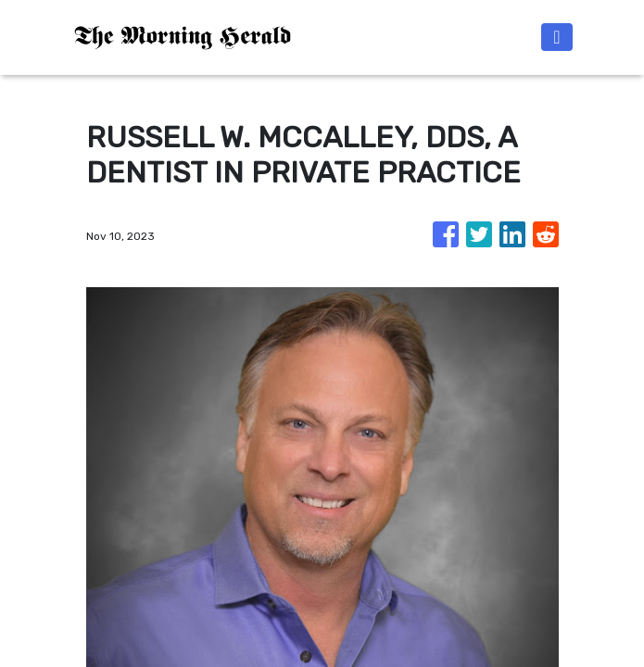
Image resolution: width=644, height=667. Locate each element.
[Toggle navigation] (556, 37)
